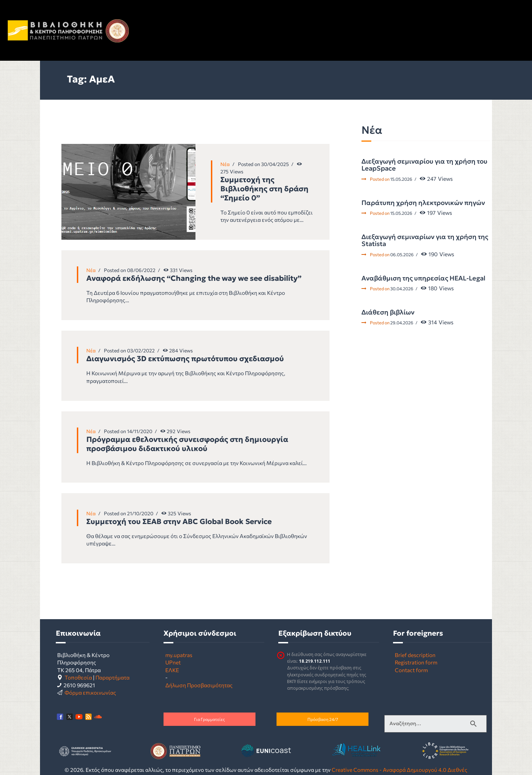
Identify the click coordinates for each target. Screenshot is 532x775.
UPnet (173, 662)
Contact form (411, 670)
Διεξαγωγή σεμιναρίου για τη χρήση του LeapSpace (424, 165)
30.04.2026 (402, 289)
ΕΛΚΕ (172, 670)
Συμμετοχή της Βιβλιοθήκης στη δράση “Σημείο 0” (264, 189)
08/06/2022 (141, 270)
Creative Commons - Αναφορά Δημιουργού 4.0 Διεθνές (400, 770)
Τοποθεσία (78, 677)
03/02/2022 (141, 350)
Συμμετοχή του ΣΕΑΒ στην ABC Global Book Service (179, 522)
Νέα (225, 164)
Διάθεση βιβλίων (388, 312)
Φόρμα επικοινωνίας (90, 692)
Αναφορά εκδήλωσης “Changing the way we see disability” (194, 278)
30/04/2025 (275, 164)
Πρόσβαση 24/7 (323, 719)
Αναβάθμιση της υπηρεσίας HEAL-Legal (423, 278)
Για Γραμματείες (210, 719)
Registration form (416, 662)
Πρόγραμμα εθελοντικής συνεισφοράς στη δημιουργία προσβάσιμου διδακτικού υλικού (187, 444)
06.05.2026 (402, 254)
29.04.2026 (402, 323)
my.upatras (179, 655)
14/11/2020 (140, 431)
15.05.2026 (401, 179)
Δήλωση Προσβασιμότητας (199, 685)
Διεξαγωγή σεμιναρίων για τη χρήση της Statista (425, 241)
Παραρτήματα (112, 677)
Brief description (415, 655)
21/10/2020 (140, 513)
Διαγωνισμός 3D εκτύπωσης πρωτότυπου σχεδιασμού (185, 359)
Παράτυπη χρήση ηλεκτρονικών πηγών (423, 203)
